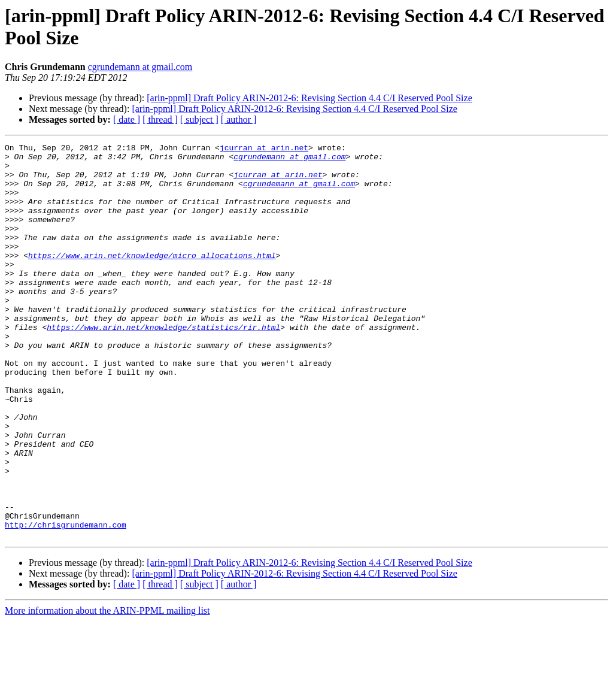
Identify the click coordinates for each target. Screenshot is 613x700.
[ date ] (127, 119)
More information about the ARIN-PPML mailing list (107, 690)
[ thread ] (160, 119)
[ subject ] (199, 119)
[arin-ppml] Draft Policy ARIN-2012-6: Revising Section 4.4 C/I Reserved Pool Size (309, 98)
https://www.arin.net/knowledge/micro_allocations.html (152, 278)
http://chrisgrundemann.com (66, 602)
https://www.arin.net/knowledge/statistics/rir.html (163, 365)
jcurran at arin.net (264, 149)
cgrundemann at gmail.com (140, 67)
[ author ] (239, 119)
